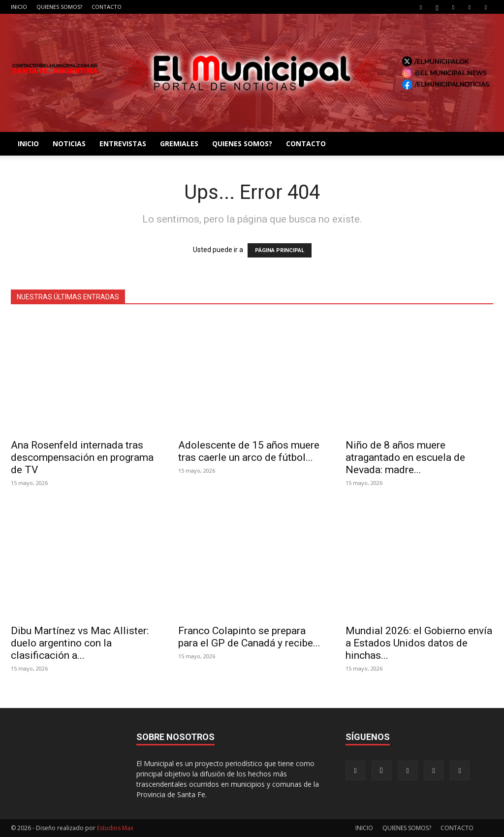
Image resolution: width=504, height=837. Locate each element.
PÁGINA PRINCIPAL (280, 250)
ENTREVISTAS (123, 144)
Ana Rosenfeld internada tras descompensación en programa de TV (82, 457)
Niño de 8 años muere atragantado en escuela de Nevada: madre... (405, 457)
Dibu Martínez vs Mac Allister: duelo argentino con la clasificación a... (80, 643)
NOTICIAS (69, 144)
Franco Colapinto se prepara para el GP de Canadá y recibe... (249, 637)
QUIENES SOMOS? (59, 7)
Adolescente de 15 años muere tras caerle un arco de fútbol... (249, 451)
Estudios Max (115, 828)
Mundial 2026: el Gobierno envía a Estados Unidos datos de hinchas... (419, 643)
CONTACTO (107, 7)
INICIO (19, 7)
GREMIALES (179, 144)
